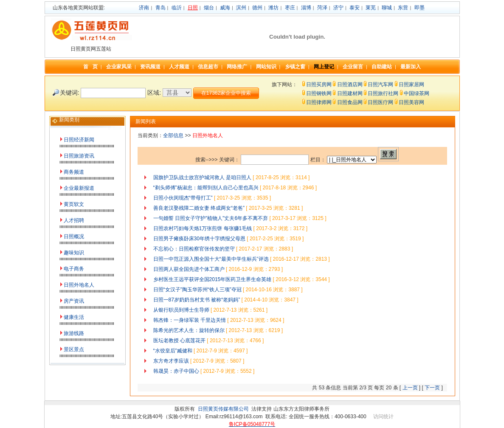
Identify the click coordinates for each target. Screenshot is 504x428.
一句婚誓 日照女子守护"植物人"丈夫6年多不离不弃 (211, 218)
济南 (144, 8)
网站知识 (266, 67)
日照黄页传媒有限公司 (223, 409)
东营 (403, 8)
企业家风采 (119, 67)
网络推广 (237, 67)
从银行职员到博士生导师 (181, 310)
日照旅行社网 (383, 93)
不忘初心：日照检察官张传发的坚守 (194, 249)
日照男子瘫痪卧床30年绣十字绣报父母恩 (199, 239)
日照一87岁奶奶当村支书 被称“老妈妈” (197, 300)
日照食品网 (350, 102)
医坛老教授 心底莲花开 (179, 341)
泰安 (355, 8)
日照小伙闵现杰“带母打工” (183, 198)
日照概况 (74, 237)
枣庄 (290, 8)
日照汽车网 (380, 84)
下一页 (432, 388)
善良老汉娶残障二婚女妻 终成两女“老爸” (199, 208)
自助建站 (382, 67)
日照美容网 (411, 102)
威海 (225, 8)
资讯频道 (150, 67)
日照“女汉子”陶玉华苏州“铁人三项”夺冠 (197, 290)
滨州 (241, 8)
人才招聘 (74, 220)
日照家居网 (411, 84)
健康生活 (74, 317)
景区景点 (74, 349)
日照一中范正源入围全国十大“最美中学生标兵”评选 (211, 259)
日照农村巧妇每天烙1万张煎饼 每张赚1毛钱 (203, 228)
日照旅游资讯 (79, 156)
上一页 (410, 388)
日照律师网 (319, 102)
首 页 (90, 67)
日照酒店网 (350, 84)
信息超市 (208, 67)
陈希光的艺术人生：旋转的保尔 (189, 330)
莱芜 (371, 8)
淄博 (306, 8)
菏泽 (322, 8)
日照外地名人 (79, 285)
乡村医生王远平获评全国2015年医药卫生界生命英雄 (213, 279)
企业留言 (353, 67)
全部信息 (173, 135)
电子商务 (74, 269)
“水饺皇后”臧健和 (173, 351)
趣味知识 (74, 253)
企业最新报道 (79, 188)
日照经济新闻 (79, 140)
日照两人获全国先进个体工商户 (189, 269)
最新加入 (411, 67)
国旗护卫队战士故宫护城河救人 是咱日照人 (202, 177)
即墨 (420, 8)
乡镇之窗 (295, 67)
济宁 (338, 8)
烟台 (209, 8)
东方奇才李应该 (171, 361)
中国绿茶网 (417, 93)
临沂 (177, 8)
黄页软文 (74, 204)
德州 (257, 8)
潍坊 (273, 8)
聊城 (387, 8)
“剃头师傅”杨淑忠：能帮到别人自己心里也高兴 (206, 188)
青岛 (160, 8)
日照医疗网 (380, 102)
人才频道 (179, 67)
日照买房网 (319, 84)
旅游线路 (74, 333)
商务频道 (74, 172)
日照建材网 (350, 93)
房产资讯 (74, 301)
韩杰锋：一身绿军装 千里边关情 (190, 320)
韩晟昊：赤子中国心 (176, 371)
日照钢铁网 (319, 93)
